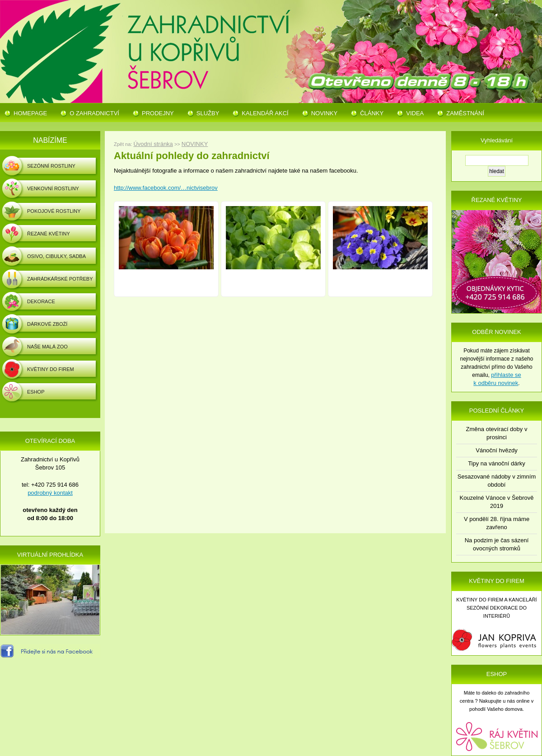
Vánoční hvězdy (497, 450)
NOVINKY (195, 144)
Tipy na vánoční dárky (497, 463)
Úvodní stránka (153, 144)
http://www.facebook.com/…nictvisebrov (166, 188)
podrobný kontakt (50, 493)
